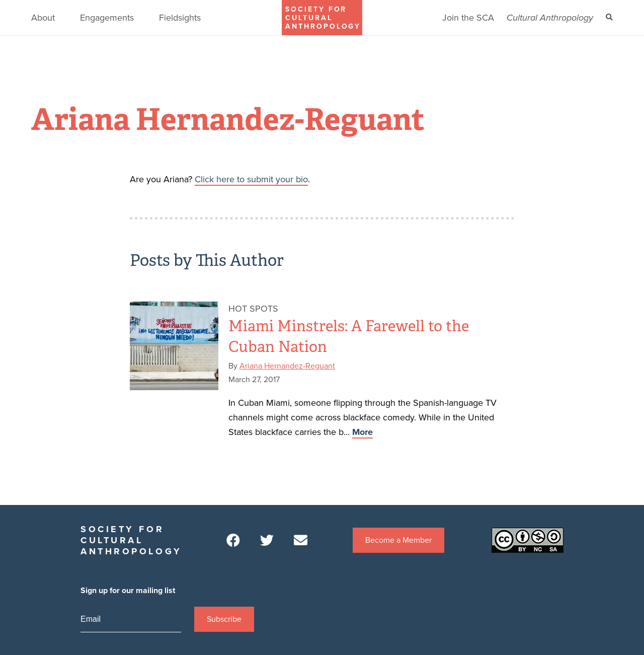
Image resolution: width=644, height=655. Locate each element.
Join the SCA (468, 18)
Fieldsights (180, 18)
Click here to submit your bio (251, 179)
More (363, 432)
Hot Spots (253, 309)
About (43, 18)
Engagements (107, 18)
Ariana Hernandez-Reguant (287, 366)
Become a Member (398, 540)
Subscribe (224, 619)
